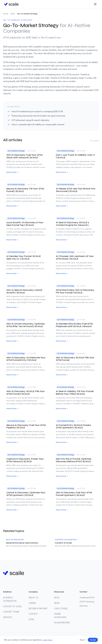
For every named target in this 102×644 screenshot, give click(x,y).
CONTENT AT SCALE (12, 606)
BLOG (57, 598)
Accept (93, 640)
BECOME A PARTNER (38, 609)
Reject (83, 640)
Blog (13, 14)
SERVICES (7, 617)
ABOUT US (33, 598)
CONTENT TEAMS (11, 612)
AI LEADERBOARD (62, 623)
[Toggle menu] (95, 4)
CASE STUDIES (61, 609)
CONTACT (33, 614)
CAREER (32, 603)
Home (6, 14)
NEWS (57, 603)
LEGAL (32, 619)
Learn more (48, 640)
